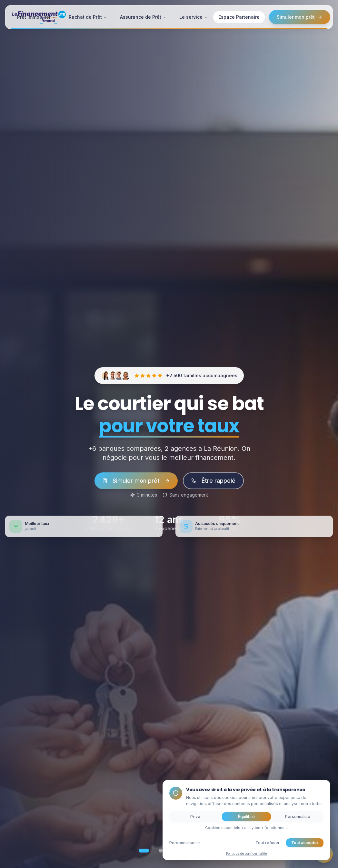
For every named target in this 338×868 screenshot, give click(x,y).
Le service (194, 17)
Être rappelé (213, 481)
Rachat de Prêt (88, 17)
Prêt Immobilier (36, 17)
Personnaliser (185, 843)
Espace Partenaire (239, 17)
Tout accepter (305, 843)
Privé (195, 817)
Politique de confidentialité (246, 853)
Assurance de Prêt (143, 17)
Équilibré (246, 817)
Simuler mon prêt (300, 17)
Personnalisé (298, 817)
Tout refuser (268, 843)
